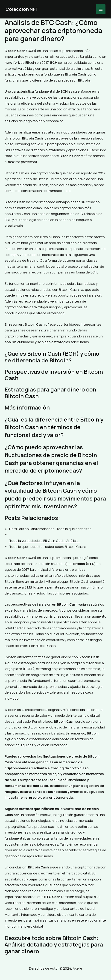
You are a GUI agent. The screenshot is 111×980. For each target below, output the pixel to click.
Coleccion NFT (22, 9)
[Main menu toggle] (101, 9)
